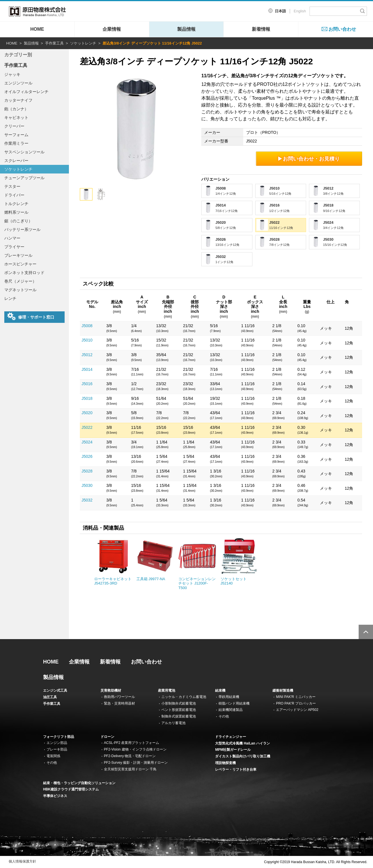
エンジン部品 (57, 743)
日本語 (280, 11)
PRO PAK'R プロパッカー (296, 703)
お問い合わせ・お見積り (309, 159)
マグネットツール (20, 290)
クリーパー (14, 126)
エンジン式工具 (55, 690)
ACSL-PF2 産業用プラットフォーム (132, 743)
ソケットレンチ (83, 43)
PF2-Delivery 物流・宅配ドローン (130, 756)
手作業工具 (54, 43)
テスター (12, 186)
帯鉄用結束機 (229, 697)
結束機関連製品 (231, 710)
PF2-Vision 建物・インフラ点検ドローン (135, 749)
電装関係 (53, 756)
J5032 (87, 500)
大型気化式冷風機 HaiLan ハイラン (242, 743)
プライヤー (14, 247)
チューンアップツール (24, 178)
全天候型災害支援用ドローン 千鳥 (130, 769)
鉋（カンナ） (16, 109)
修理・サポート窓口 (31, 317)
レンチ (10, 298)
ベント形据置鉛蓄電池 (179, 710)
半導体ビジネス (55, 796)
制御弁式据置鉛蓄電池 (179, 716)
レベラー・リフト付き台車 (236, 769)
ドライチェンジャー (231, 737)
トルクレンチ (16, 204)
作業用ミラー (16, 143)
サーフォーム (16, 135)
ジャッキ (12, 74)
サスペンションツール (24, 152)
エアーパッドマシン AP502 (297, 710)
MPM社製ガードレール (233, 750)
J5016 (87, 384)
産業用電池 (167, 690)
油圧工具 (50, 697)
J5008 (87, 326)
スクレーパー (16, 161)
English (300, 11)
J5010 (87, 340)
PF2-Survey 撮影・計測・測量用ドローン (136, 763)
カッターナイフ (18, 100)
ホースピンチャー (20, 264)
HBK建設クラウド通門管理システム (71, 789)
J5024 (87, 442)
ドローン (107, 737)
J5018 (87, 398)
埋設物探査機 (225, 763)
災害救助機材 (111, 690)
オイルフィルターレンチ (26, 92)
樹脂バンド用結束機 (234, 703)
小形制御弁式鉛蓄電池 (179, 703)
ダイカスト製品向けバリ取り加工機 (243, 756)
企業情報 (112, 29)
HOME (37, 29)
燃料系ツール (16, 212)
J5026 (87, 456)
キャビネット (16, 117)
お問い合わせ (342, 29)
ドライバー (14, 195)
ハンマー (12, 238)
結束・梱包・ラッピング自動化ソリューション (79, 783)
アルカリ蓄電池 (173, 723)
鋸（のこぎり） (18, 221)
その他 (224, 716)
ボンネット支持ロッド (24, 273)
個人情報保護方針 (22, 861)
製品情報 (186, 29)
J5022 (87, 427)
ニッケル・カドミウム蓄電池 (184, 697)
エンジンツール (18, 83)
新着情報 (261, 29)
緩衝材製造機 (283, 690)
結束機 (220, 690)
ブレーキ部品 (57, 749)
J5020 (87, 413)
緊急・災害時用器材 (119, 703)
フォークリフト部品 (59, 737)
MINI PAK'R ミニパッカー (296, 697)
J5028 (87, 471)
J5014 (87, 369)
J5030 (87, 485)
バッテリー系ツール (22, 229)
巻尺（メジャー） (20, 281)
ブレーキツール (18, 255)
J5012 (87, 355)
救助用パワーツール (119, 697)
